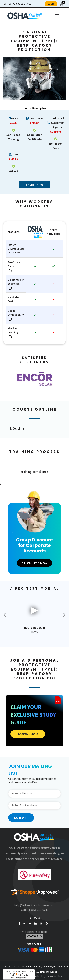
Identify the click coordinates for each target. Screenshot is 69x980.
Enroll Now (34, 185)
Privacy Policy (54, 976)
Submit (21, 818)
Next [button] (64, 615)
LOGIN (51, 4)
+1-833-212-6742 (17, 4)
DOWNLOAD (28, 734)
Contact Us (35, 936)
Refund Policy (38, 976)
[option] (34, 379)
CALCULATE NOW (34, 563)
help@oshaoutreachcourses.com (34, 905)
